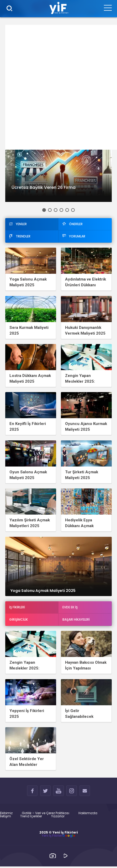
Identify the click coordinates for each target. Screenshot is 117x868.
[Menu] (108, 7)
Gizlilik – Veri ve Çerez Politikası (46, 815)
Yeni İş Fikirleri (52, 837)
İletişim (6, 818)
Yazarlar (58, 818)
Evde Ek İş (70, 608)
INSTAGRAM (72, 793)
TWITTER (46, 793)
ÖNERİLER (73, 224)
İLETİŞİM (85, 793)
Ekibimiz (6, 815)
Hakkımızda (88, 815)
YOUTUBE (59, 793)
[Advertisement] (58, 87)
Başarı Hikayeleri (76, 621)
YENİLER (18, 224)
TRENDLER (20, 236)
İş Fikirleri (17, 608)
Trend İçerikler (31, 818)
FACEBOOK (32, 793)
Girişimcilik (18, 621)
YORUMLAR (74, 236)
